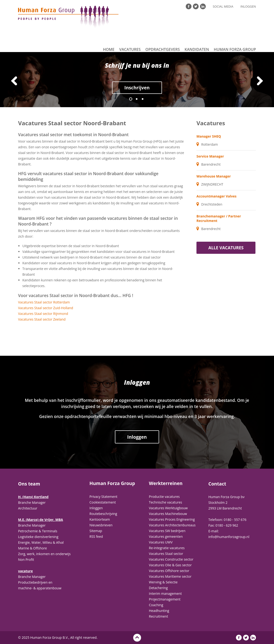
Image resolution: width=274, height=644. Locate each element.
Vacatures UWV (161, 542)
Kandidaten (197, 49)
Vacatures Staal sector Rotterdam (44, 302)
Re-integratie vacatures (167, 548)
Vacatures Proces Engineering (172, 519)
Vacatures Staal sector (166, 554)
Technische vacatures (166, 502)
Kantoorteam (100, 519)
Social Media (223, 6)
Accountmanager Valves (216, 196)
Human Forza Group (235, 49)
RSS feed (96, 536)
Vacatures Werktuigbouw (168, 508)
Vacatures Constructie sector (171, 559)
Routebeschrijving (103, 514)
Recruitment (158, 616)
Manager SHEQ (209, 136)
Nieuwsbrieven (101, 525)
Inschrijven (137, 88)
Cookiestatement (103, 502)
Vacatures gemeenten (166, 536)
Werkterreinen (166, 483)
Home (109, 49)
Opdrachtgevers (163, 49)
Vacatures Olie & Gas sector (170, 565)
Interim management (165, 594)
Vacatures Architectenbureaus (172, 525)
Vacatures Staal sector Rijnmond (43, 314)
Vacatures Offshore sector (169, 571)
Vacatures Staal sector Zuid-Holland (46, 308)
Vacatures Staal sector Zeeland (42, 319)
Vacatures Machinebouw (168, 514)
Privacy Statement (103, 497)
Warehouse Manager (214, 176)
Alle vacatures (226, 248)
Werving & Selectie (163, 582)
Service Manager (210, 156)
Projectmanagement (165, 599)
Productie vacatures (164, 497)
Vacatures (130, 49)
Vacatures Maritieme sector (170, 576)
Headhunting (159, 611)
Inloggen (248, 6)
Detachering (158, 588)
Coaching (156, 605)
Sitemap (96, 531)
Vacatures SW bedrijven (167, 531)
